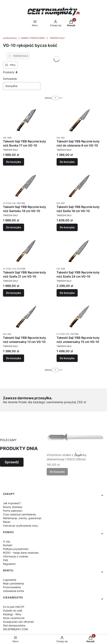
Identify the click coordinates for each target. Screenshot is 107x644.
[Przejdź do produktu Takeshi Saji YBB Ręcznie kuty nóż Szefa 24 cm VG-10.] (80, 251)
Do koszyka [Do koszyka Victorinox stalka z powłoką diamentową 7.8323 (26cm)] (57, 472)
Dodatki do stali (13, 610)
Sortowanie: (10, 79)
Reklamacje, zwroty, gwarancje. (22, 518)
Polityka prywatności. (16, 549)
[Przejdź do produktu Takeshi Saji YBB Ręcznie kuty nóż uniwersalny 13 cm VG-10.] (27, 316)
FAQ (6, 560)
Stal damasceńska (14, 625)
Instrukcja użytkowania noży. (21, 526)
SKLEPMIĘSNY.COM (15, 629)
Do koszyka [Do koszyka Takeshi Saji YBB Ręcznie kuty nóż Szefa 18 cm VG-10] (67, 227)
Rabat (7, 522)
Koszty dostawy (13, 507)
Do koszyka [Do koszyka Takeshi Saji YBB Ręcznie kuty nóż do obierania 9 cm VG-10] (67, 162)
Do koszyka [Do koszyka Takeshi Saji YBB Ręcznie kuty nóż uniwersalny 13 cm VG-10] (14, 358)
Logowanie (10, 580)
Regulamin (9, 564)
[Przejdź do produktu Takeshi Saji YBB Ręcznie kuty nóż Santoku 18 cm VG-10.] (27, 186)
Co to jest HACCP (14, 607)
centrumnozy (10, 38)
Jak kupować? (12, 503)
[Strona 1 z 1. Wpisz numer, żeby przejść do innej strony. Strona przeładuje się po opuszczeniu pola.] (55, 98)
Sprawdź (12, 462)
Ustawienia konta (13, 591)
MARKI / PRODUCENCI (33, 38)
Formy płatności (13, 511)
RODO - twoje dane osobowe (21, 553)
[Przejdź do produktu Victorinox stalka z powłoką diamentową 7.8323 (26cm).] (75, 437)
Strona (48, 98)
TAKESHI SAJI (57, 38)
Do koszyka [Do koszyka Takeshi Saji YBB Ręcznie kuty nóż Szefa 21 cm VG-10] (14, 293)
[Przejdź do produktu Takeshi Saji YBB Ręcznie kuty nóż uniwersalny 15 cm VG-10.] (80, 316)
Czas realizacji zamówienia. (20, 514)
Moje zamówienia (13, 583)
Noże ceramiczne (14, 618)
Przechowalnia (12, 587)
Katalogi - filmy (12, 614)
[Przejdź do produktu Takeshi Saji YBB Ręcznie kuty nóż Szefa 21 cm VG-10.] (27, 251)
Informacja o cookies (16, 556)
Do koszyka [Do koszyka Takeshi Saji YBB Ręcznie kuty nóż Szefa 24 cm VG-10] (67, 293)
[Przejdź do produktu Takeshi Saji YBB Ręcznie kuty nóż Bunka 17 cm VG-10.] (27, 120)
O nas (7, 541)
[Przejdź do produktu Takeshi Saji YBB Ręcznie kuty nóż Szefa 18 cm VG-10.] (80, 186)
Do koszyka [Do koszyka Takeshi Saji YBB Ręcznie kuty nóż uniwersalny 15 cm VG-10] (67, 358)
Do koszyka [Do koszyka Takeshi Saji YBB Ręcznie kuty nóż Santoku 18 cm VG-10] (14, 227)
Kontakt (8, 545)
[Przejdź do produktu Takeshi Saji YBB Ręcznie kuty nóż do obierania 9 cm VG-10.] (80, 120)
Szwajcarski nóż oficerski (18, 622)
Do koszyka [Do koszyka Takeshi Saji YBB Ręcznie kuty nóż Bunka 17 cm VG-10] (14, 162)
